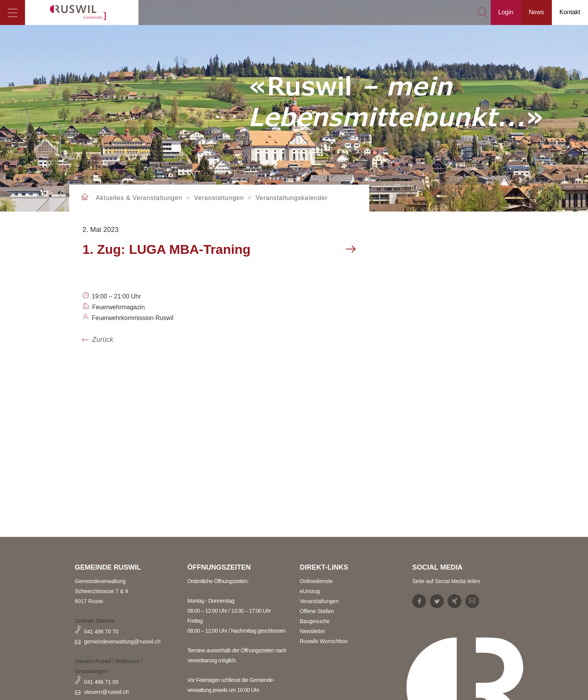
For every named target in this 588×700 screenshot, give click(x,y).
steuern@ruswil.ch (107, 692)
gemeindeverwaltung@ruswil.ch (122, 642)
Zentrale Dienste (95, 621)
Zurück (103, 340)
